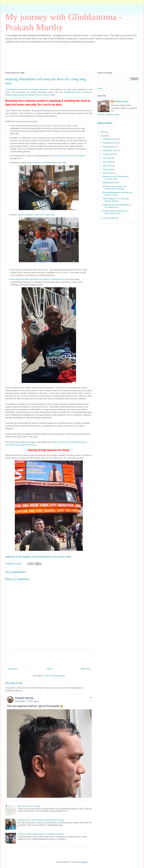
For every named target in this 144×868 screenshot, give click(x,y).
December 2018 (110, 139)
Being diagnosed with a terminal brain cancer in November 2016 (38, 279)
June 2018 (108, 162)
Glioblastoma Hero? (111, 183)
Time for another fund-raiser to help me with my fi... (115, 212)
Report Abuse (105, 123)
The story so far (14, 683)
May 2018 (107, 166)
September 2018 (110, 150)
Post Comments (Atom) (55, 676)
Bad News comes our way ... (30, 806)
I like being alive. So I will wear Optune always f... (115, 200)
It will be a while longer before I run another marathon (41, 834)
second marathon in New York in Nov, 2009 (36, 215)
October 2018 (109, 147)
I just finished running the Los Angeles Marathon (27, 89)
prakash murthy (121, 101)
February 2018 (109, 218)
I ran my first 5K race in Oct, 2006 (68, 156)
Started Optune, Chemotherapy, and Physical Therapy (41, 820)
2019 (103, 132)
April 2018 (108, 169)
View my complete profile (108, 114)
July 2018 (107, 158)
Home (49, 669)
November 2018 (110, 143)
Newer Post (13, 669)
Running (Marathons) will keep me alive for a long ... (117, 194)
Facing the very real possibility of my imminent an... (116, 206)
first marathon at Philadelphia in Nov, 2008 (48, 163)
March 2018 (108, 173)
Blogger (84, 862)
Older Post (85, 669)
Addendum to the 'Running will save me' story (115, 178)
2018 (103, 136)
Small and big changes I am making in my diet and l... (114, 188)
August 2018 (109, 154)
